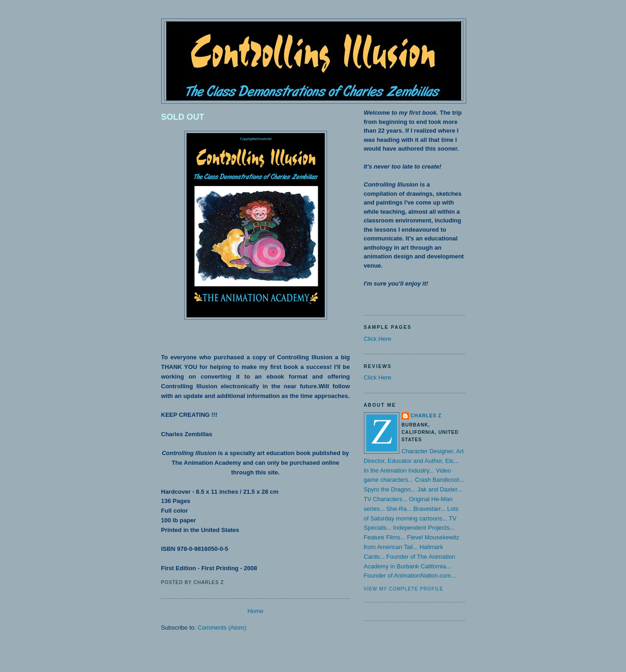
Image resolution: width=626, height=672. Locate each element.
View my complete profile (404, 589)
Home (255, 611)
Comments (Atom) (222, 628)
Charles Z (426, 416)
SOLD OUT (183, 117)
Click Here (378, 339)
